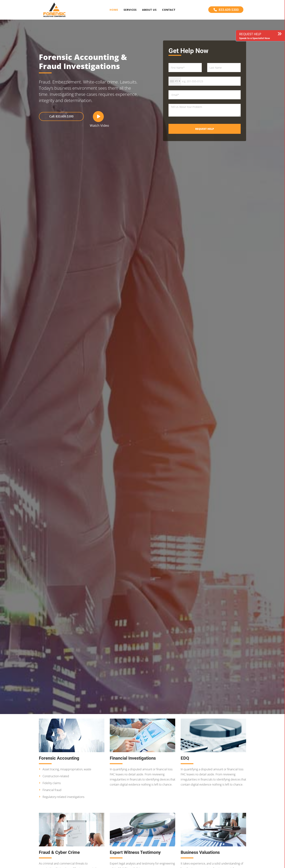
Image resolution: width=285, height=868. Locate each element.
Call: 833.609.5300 (61, 116)
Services (130, 10)
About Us (149, 10)
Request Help (205, 129)
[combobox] (175, 81)
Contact (169, 10)
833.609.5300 (226, 10)
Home (114, 10)
